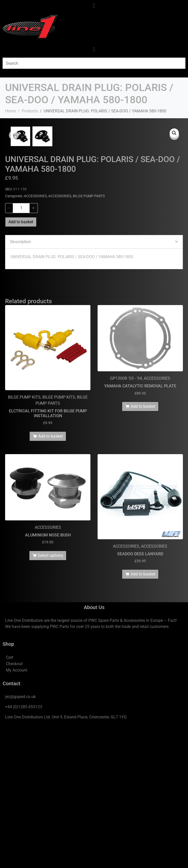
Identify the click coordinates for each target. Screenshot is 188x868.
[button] (174, 133)
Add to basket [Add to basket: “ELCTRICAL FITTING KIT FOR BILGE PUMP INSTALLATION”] (50, 574)
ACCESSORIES (35, 334)
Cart (10, 796)
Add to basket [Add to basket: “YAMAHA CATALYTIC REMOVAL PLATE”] (143, 545)
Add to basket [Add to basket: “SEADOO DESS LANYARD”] (143, 712)
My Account (17, 808)
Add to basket (21, 360)
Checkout (14, 802)
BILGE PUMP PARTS (89, 334)
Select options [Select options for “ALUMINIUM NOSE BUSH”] (50, 694)
